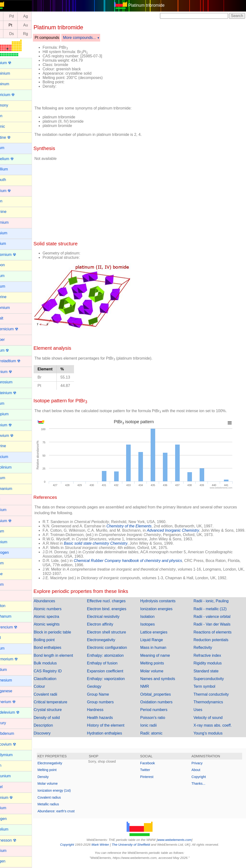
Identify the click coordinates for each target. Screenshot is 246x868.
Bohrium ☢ (13, 191)
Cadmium (12, 222)
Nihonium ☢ (14, 798)
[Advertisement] (181, 72)
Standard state (209, 675)
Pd (23, 16)
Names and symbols (163, 683)
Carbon (10, 265)
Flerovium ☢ (14, 436)
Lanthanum (13, 616)
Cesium (10, 286)
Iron (7, 595)
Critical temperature (62, 706)
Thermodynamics (211, 706)
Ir (9, 25)
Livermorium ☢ (16, 659)
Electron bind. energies (115, 613)
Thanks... (201, 788)
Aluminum (12, 84)
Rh (9, 16)
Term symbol (207, 691)
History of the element (114, 730)
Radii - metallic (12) (213, 613)
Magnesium (13, 680)
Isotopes (153, 629)
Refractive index (210, 660)
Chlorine (11, 297)
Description (55, 730)
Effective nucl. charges (115, 605)
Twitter (151, 774)
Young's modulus (211, 738)
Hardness (104, 714)
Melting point (58, 774)
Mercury (10, 723)
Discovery (53, 738)
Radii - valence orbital (215, 621)
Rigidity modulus (210, 667)
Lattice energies (159, 636)
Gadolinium (13, 467)
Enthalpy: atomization (114, 660)
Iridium (9, 584)
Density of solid (58, 722)
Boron (9, 201)
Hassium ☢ (13, 521)
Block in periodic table (64, 636)
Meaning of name (161, 660)
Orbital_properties (161, 699)
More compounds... (91, 38)
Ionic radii (154, 730)
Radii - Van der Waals (215, 629)
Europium (12, 414)
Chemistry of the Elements (140, 526)
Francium (11, 457)
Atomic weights (58, 629)
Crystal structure (59, 714)
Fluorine (10, 446)
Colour (51, 691)
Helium (9, 531)
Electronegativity (109, 644)
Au (37, 25)
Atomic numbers (59, 613)
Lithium (10, 648)
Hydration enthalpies (113, 738)
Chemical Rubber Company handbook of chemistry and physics (139, 565)
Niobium (10, 808)
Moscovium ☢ (15, 744)
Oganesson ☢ (15, 840)
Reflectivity (206, 652)
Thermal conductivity (214, 699)
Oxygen (10, 861)
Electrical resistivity (112, 621)
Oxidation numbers (162, 706)
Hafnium (11, 510)
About (199, 774)
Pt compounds (58, 38)
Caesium (11, 233)
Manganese (13, 691)
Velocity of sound (211, 722)
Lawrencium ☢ (16, 627)
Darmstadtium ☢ (18, 361)
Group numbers (109, 706)
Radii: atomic (157, 738)
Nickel (9, 787)
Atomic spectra (58, 621)
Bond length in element (65, 660)
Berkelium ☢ (14, 159)
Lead (8, 638)
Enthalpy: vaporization (114, 683)
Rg (37, 34)
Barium (9, 148)
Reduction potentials (214, 644)
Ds (23, 34)
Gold (7, 499)
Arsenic (10, 126)
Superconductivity (211, 683)
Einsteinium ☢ (15, 393)
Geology (103, 691)
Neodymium (14, 755)
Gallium (10, 478)
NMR (150, 691)
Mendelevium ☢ (17, 712)
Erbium (9, 403)
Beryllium (11, 169)
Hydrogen (12, 552)
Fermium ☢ (13, 425)
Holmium (11, 542)
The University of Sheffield (137, 849)
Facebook (153, 767)
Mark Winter (106, 849)
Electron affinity (108, 629)
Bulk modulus (56, 667)
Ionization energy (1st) (65, 795)
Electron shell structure (115, 636)
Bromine (11, 212)
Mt (9, 34)
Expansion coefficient (114, 675)
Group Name (106, 699)
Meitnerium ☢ (15, 702)
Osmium (11, 851)
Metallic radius (59, 808)
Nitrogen (11, 819)
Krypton (10, 606)
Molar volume (157, 675)
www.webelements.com (180, 844)
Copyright (202, 781)
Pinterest (152, 781)
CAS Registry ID (59, 675)
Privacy (200, 767)
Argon (9, 116)
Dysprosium (13, 382)
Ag (37, 16)
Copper (10, 340)
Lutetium (11, 670)
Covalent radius (60, 802)
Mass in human (159, 652)
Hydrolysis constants (163, 605)
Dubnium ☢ (13, 372)
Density (54, 781)
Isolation (153, 621)
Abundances (56, 605)
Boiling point (55, 644)
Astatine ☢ (12, 137)
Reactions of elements (215, 636)
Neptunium (13, 776)
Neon (8, 765)
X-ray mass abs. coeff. (215, 730)
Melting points (158, 667)
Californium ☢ (15, 255)
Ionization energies (162, 613)
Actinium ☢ (13, 63)
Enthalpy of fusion (111, 667)
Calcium (10, 244)
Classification (56, 683)
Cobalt (9, 318)
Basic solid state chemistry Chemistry (107, 548)
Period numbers (159, 714)
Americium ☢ (15, 95)
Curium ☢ (12, 350)
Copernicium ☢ (16, 329)
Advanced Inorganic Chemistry (184, 530)
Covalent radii (57, 699)
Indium (9, 563)
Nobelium (12, 829)
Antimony (11, 105)
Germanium (13, 489)
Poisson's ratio (158, 722)
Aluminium (12, 73)
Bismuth (10, 180)
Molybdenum (14, 733)
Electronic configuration (115, 652)
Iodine (9, 574)
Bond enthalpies (59, 652)
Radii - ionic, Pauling (214, 605)
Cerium (10, 276)
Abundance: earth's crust (67, 815)
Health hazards (108, 722)
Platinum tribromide (152, 5)
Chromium (12, 308)
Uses (201, 714)
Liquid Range (157, 644)
